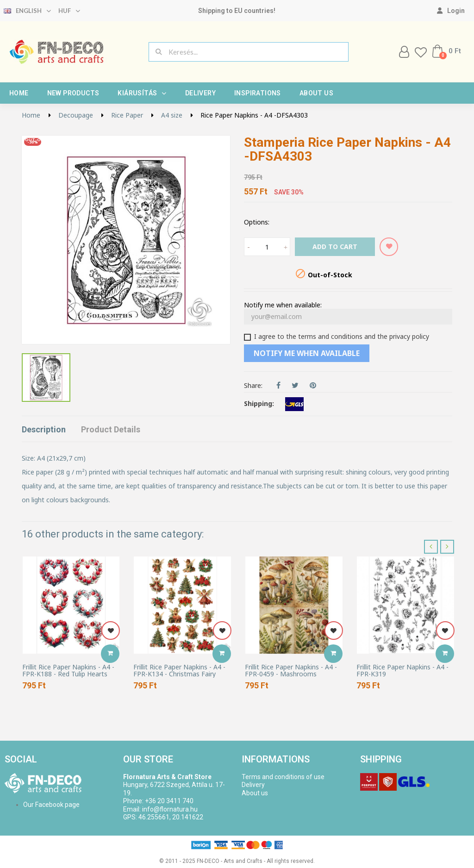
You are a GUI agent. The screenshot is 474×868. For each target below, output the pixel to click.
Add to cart (335, 247)
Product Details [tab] (111, 429)
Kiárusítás (142, 93)
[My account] (451, 11)
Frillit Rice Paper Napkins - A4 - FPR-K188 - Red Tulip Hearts (68, 671)
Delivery (200, 93)
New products (73, 93)
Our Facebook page (51, 805)
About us (316, 93)
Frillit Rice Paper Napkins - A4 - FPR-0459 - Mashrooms (291, 671)
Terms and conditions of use (283, 777)
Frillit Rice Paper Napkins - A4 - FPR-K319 (402, 671)
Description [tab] (44, 429)
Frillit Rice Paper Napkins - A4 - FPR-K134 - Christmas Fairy (179, 671)
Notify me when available (307, 353)
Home (19, 93)
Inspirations (258, 93)
